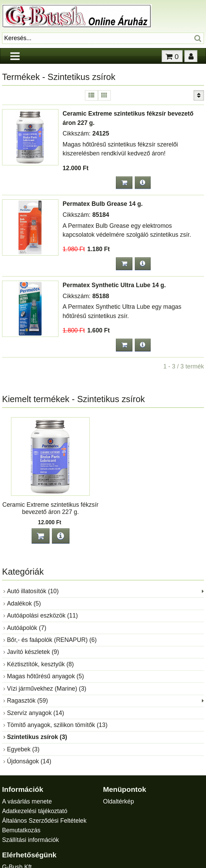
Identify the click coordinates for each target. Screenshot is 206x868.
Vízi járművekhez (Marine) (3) (47, 689)
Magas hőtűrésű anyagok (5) (45, 676)
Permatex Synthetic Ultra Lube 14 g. (114, 285)
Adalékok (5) (24, 603)
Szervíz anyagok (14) (35, 713)
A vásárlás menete (27, 801)
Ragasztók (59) (27, 701)
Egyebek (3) (23, 749)
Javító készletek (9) (33, 652)
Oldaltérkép (118, 801)
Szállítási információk (30, 840)
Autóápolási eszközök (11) (42, 615)
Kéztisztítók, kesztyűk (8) (40, 664)
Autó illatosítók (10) (33, 591)
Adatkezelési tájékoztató (35, 811)
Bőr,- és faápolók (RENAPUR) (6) (52, 640)
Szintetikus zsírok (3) (37, 737)
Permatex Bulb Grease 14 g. (103, 204)
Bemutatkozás (21, 830)
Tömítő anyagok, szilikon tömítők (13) (57, 725)
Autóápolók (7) (26, 628)
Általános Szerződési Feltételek (44, 821)
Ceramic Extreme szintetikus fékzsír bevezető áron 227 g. (51, 508)
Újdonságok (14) (29, 761)
